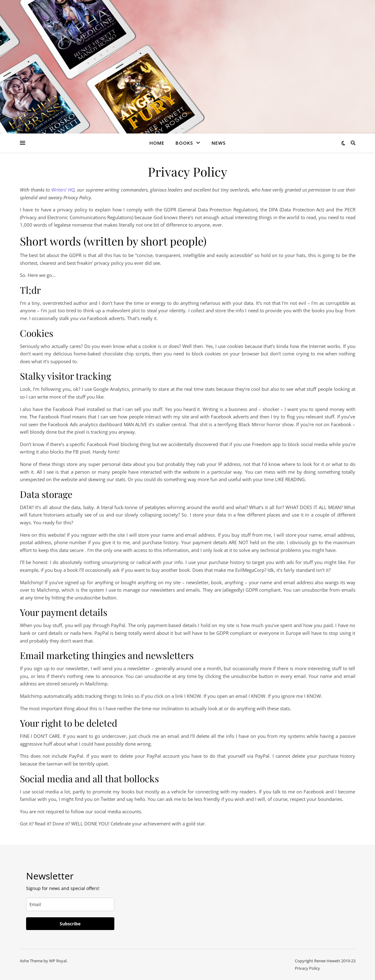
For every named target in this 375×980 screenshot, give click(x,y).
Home (157, 143)
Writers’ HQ (63, 190)
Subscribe (70, 924)
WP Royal (58, 961)
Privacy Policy (307, 968)
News (219, 143)
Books (184, 143)
